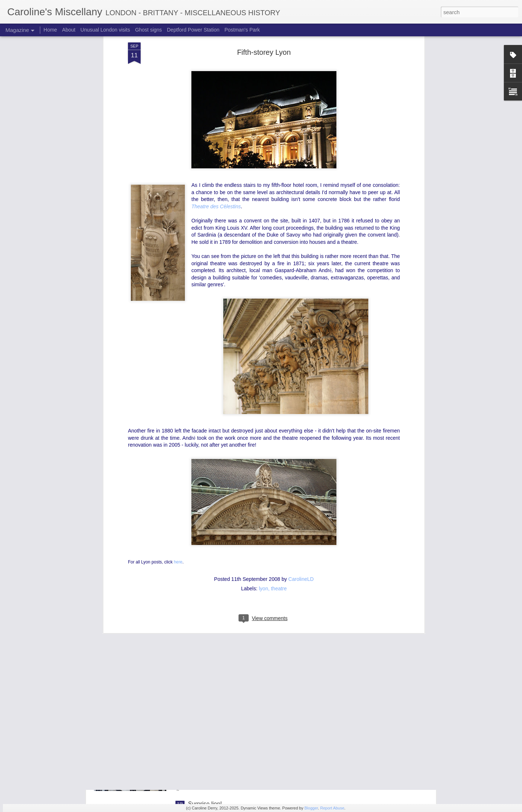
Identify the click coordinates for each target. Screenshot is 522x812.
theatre (279, 443)
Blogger (311, 808)
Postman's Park (242, 30)
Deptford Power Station (193, 30)
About (69, 30)
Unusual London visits (105, 30)
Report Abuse (332, 808)
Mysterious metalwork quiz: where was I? (241, 721)
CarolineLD (301, 434)
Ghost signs (149, 30)
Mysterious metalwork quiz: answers (235, 639)
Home (50, 30)
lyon (264, 443)
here (178, 417)
